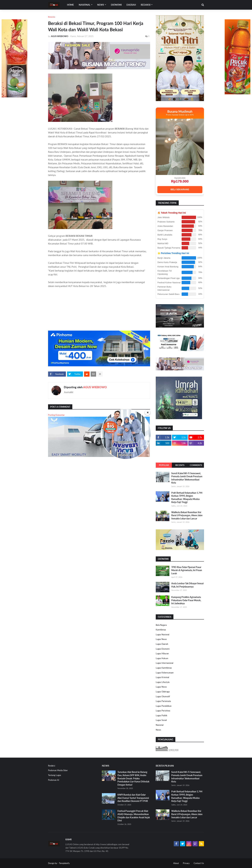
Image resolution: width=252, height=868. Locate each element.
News (158, 730)
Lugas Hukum (162, 658)
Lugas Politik (162, 715)
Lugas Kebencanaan (165, 673)
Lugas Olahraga (163, 692)
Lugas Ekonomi (163, 649)
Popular (164, 465)
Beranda (52, 17)
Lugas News (161, 639)
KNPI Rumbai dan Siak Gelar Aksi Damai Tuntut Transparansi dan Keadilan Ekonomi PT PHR (133, 798)
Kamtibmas (161, 630)
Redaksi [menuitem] (146, 5)
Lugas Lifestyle (163, 682)
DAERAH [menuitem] (131, 5)
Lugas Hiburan (162, 653)
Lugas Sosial (161, 720)
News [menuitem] (101, 5)
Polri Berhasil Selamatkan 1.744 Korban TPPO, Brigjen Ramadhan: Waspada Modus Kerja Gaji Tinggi (187, 497)
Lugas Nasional (162, 634)
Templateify (64, 863)
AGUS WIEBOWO (95, 387)
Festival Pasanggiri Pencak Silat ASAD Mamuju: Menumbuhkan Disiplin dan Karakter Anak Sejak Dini (134, 816)
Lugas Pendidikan (164, 706)
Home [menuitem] (70, 5)
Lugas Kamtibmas (164, 668)
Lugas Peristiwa (163, 711)
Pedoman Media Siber (58, 770)
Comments (196, 465)
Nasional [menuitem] (85, 5)
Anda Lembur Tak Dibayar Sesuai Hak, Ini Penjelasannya (187, 585)
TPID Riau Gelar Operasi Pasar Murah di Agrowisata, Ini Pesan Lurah (187, 570)
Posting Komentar (56, 415)
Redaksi (52, 766)
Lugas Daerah (162, 644)
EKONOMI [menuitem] (116, 5)
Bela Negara (161, 625)
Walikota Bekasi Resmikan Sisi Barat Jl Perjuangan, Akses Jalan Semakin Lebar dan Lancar (187, 515)
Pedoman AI (54, 780)
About (176, 863)
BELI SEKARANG (180, 189)
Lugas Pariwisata (163, 701)
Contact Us (199, 863)
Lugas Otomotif (163, 696)
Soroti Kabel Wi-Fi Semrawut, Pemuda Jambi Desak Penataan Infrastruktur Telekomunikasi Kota (187, 478)
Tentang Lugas (55, 775)
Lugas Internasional (164, 663)
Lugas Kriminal (162, 677)
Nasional (160, 725)
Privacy (186, 863)
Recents (180, 465)
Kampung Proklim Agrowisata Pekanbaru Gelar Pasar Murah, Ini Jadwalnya (186, 600)
